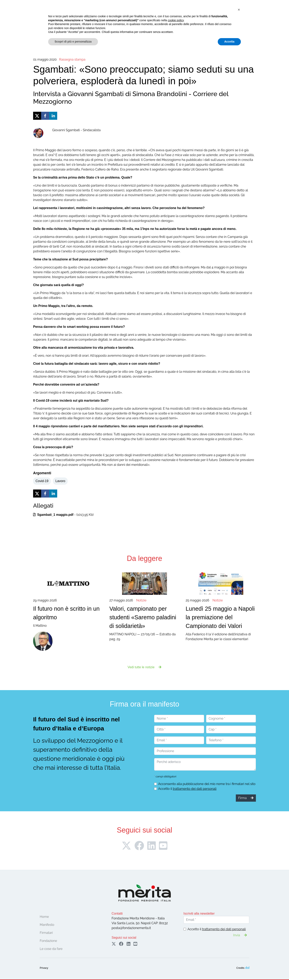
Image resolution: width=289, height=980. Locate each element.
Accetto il (187, 789)
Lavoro (60, 481)
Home (24, 24)
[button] (239, 937)
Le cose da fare (117, 24)
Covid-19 (42, 481)
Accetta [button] (229, 969)
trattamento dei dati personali (195, 789)
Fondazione (40, 24)
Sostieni (267, 14)
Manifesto (58, 24)
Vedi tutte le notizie (145, 667)
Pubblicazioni (156, 24)
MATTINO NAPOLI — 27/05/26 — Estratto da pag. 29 (144, 620)
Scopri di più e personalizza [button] (73, 969)
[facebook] (45, 116)
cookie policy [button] (176, 948)
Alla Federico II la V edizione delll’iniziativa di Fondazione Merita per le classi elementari (221, 620)
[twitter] (37, 116)
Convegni (93, 24)
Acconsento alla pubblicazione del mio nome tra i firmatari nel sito (207, 784)
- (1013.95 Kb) (63, 515)
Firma (236, 14)
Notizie (138, 24)
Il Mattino (68, 613)
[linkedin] (53, 116)
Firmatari (75, 24)
